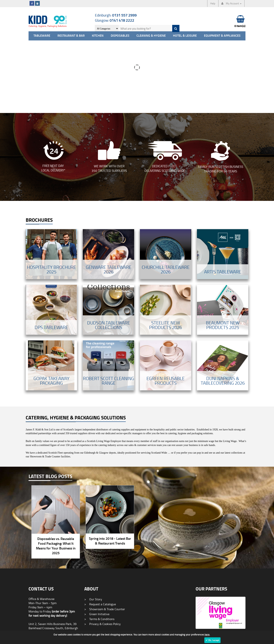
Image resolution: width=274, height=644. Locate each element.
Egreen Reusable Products (166, 313)
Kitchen (98, 36)
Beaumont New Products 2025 (223, 258)
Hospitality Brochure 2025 (51, 202)
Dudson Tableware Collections (109, 258)
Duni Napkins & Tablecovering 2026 (223, 313)
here (207, 635)
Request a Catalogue (100, 537)
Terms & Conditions (99, 552)
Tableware (42, 36)
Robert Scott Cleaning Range (109, 313)
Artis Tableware (223, 204)
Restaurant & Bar (71, 36)
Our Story (93, 532)
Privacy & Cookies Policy (102, 556)
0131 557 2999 (39, 573)
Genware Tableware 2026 (109, 202)
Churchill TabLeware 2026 (166, 202)
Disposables (120, 36)
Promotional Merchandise (103, 585)
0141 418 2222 (39, 604)
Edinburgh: (116, 15)
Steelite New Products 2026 (166, 258)
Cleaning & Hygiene (151, 36)
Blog (90, 580)
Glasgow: (115, 20)
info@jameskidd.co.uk (43, 621)
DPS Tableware (51, 260)
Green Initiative (97, 547)
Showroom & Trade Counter (105, 542)
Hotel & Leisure (185, 36)
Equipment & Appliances (222, 36)
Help (213, 3)
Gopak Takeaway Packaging (51, 313)
